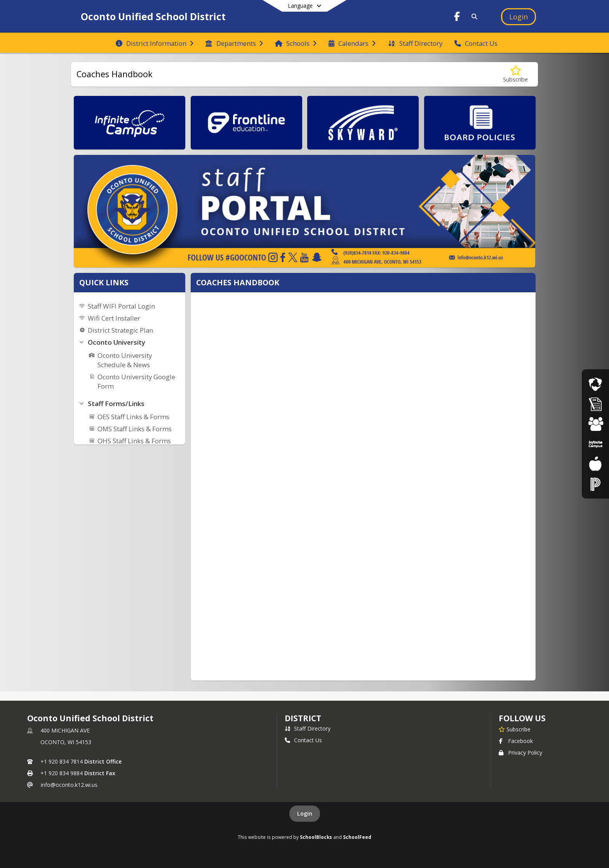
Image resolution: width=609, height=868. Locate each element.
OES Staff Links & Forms (133, 417)
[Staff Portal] (595, 484)
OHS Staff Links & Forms (134, 441)
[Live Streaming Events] (595, 384)
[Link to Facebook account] (457, 18)
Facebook (516, 741)
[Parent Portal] (595, 444)
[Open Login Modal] (519, 17)
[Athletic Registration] (595, 404)
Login (305, 813)
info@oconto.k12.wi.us (69, 785)
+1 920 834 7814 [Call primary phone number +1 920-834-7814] (62, 761)
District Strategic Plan (120, 330)
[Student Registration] (595, 424)
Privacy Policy (520, 753)
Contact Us (303, 740)
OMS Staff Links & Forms (135, 429)
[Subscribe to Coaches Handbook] (515, 74)
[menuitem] (155, 43)
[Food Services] (595, 464)
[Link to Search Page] (473, 16)
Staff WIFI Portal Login (121, 306)
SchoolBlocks (316, 837)
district (303, 718)
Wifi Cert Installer (114, 318)
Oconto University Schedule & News (125, 360)
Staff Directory (308, 728)
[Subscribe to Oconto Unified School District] (515, 729)
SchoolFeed (357, 837)
